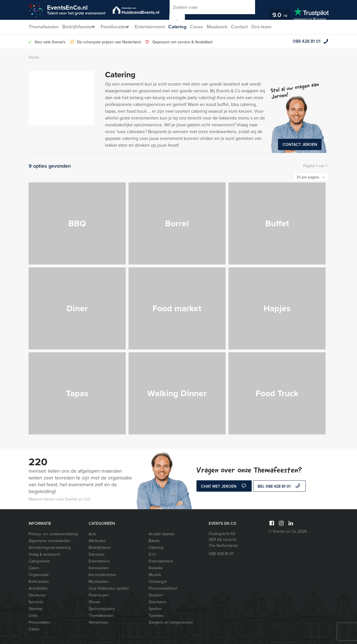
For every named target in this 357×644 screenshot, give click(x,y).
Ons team (275, 27)
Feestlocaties (119, 27)
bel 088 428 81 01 (280, 487)
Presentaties (39, 622)
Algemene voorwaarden (50, 541)
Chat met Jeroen (224, 487)
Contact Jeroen (300, 145)
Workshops (98, 622)
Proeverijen (99, 595)
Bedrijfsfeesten (79, 27)
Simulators (158, 602)
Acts (92, 534)
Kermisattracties (102, 575)
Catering (186, 27)
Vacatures (37, 595)
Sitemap (36, 609)
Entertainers (99, 561)
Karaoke (156, 568)
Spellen (155, 609)
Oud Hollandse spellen (109, 588)
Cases (207, 27)
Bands (154, 541)
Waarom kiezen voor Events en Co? (59, 499)
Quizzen (156, 595)
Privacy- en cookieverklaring (53, 534)
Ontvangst (158, 582)
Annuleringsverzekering (50, 548)
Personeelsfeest (163, 588)
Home (34, 57)
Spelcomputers (102, 609)
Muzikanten (99, 582)
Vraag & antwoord (44, 554)
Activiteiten (38, 588)
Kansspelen (99, 568)
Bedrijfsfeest (100, 548)
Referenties (39, 582)
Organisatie (39, 575)
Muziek (155, 575)
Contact (252, 27)
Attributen (97, 541)
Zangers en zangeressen (171, 622)
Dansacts (97, 554)
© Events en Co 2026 (288, 531)
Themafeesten (43, 27)
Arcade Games (162, 534)
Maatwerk (228, 27)
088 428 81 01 (307, 41)
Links (33, 616)
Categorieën (39, 561)
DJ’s (152, 554)
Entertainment (158, 27)
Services (36, 602)
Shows (94, 602)
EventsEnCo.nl (76, 9)
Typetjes (156, 616)
